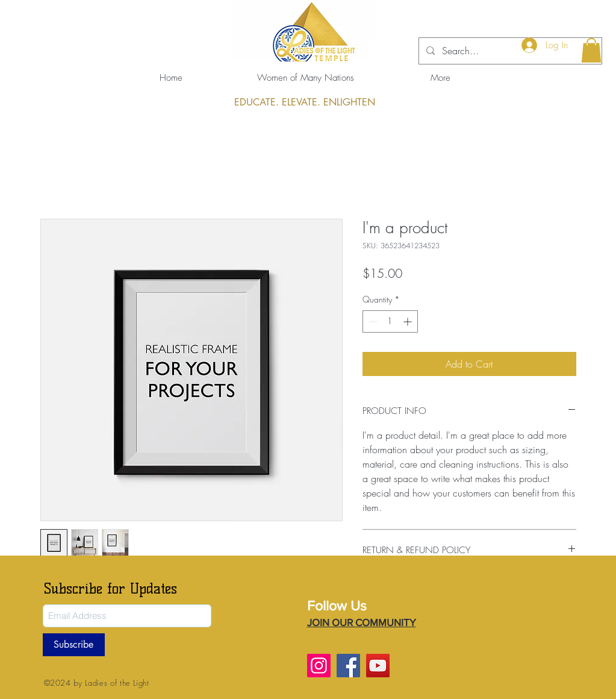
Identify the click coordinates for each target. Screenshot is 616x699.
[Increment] (409, 321)
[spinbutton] (390, 321)
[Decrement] (372, 321)
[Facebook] (348, 666)
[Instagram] (319, 666)
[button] (591, 50)
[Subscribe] (74, 645)
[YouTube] (378, 666)
